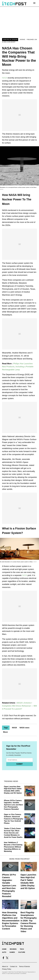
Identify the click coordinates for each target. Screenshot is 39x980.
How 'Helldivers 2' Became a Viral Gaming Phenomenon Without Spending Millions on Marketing (13, 847)
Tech (22, 949)
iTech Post (13, 716)
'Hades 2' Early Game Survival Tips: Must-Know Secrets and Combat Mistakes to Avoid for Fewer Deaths (13, 833)
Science (22, 40)
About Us (5, 966)
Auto (4, 952)
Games (12, 952)
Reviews (13, 949)
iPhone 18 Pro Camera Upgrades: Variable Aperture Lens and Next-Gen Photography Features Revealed (14, 805)
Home (4, 949)
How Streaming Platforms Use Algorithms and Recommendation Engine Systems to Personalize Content (11, 921)
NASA (5, 78)
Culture (22, 952)
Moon (5, 732)
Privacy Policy (7, 969)
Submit (19, 764)
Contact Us (14, 966)
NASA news (25, 728)
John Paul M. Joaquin (10, 40)
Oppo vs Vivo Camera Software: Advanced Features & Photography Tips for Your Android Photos (14, 819)
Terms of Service (24, 966)
